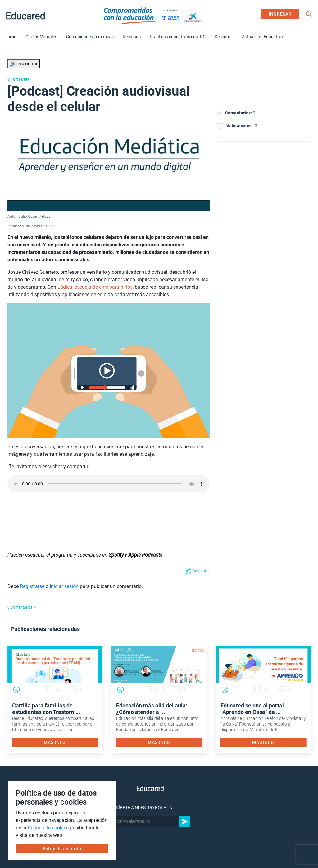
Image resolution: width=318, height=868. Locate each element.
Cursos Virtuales (41, 37)
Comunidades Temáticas (90, 37)
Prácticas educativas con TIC (178, 37)
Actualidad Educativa (262, 37)
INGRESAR (280, 14)
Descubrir (224, 37)
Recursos (132, 37)
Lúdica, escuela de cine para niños (95, 287)
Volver (20, 80)
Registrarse (32, 586)
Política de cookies (48, 828)
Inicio (11, 37)
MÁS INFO (55, 742)
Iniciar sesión (64, 586)
